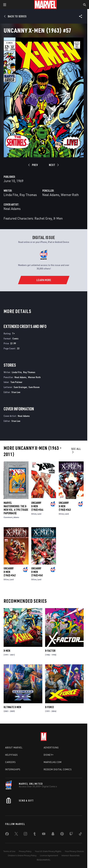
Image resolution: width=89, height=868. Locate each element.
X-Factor (50, 651)
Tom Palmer (16, 382)
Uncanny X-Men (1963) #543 (65, 506)
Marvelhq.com (53, 762)
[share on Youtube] (44, 834)
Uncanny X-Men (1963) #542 (10, 572)
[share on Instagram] (25, 834)
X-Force (50, 707)
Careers (10, 762)
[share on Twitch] (71, 834)
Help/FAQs (11, 755)
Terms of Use (9, 851)
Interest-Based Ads (71, 855)
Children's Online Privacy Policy (22, 855)
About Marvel (14, 748)
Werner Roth (70, 195)
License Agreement (49, 855)
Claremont (8, 517)
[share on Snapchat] (53, 834)
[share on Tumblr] (35, 834)
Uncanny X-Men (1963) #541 (37, 572)
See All (76, 450)
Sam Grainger (20, 387)
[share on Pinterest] (62, 834)
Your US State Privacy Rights (48, 851)
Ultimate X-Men (12, 707)
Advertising (51, 748)
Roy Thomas (28, 195)
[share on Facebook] (7, 835)
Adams (16, 517)
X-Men (7, 651)
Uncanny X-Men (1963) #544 (37, 506)
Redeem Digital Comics (58, 769)
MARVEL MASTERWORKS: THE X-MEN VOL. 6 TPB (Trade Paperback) (16, 508)
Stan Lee (16, 392)
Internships (13, 769)
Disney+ (49, 755)
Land (39, 514)
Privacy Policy (25, 851)
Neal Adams (51, 195)
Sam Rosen (34, 387)
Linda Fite (11, 195)
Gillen (34, 514)
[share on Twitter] (16, 834)
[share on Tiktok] (80, 834)
